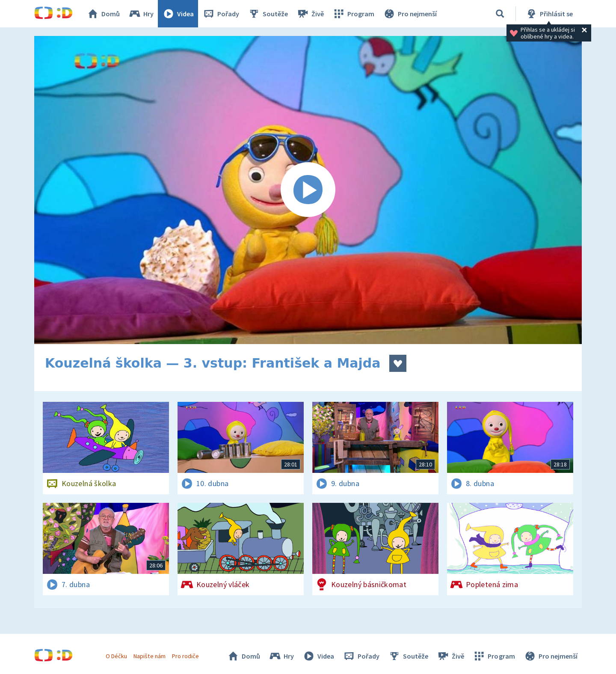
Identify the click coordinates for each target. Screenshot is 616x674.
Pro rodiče (185, 656)
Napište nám (149, 656)
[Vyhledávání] (500, 14)
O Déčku (116, 656)
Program (353, 14)
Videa (178, 14)
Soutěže (268, 14)
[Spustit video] (308, 190)
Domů (103, 14)
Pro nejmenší (410, 14)
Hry (141, 14)
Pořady (221, 14)
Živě (310, 14)
